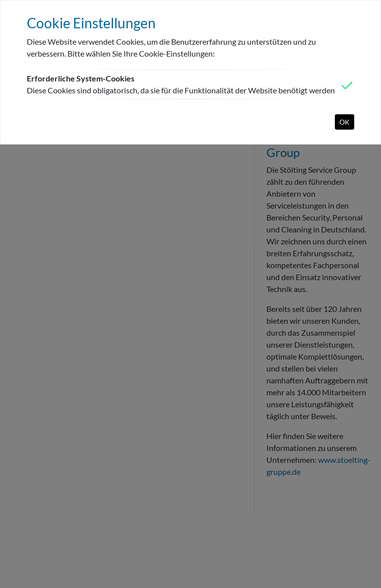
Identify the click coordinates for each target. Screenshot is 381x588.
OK (345, 122)
